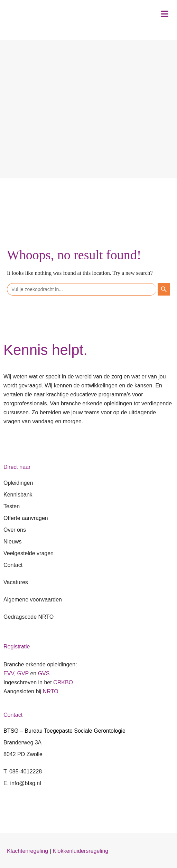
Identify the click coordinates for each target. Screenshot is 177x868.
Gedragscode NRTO (29, 617)
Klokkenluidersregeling (80, 851)
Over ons (15, 530)
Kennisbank (18, 495)
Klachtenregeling (27, 851)
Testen (12, 506)
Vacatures (16, 582)
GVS (44, 673)
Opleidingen (18, 483)
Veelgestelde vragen (29, 553)
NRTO (51, 691)
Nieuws (12, 542)
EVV (9, 673)
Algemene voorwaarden (33, 600)
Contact (13, 565)
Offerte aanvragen (26, 518)
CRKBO (63, 682)
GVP (23, 673)
